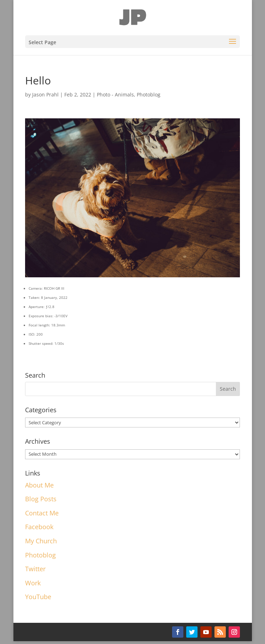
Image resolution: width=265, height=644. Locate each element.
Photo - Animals (115, 94)
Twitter (35, 569)
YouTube (38, 597)
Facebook (39, 527)
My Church (41, 541)
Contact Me (42, 513)
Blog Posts (41, 499)
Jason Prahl (45, 94)
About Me (39, 485)
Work (33, 583)
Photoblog (149, 94)
